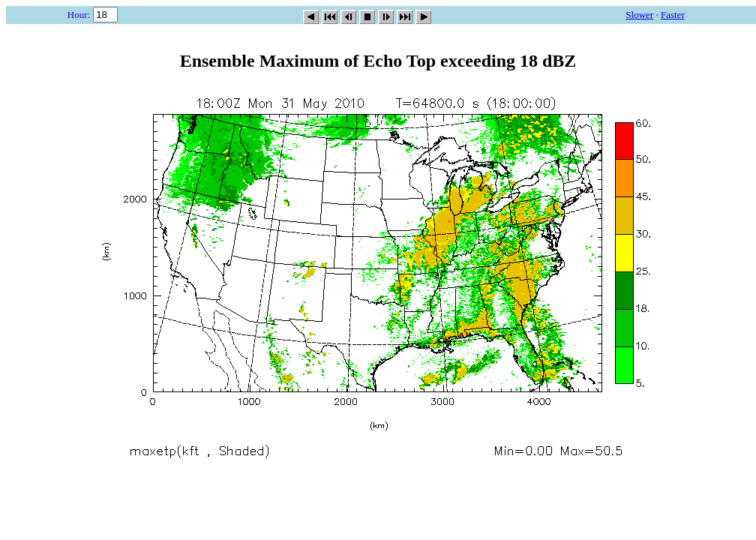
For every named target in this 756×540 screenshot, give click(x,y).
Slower (639, 15)
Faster (673, 15)
